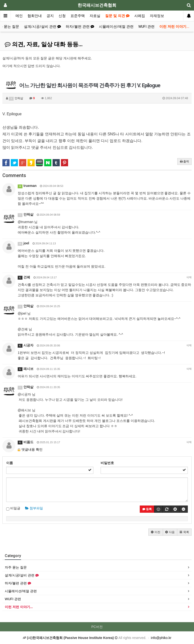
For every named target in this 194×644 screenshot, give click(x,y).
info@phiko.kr (161, 638)
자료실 (95, 16)
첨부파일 (34, 508)
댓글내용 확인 (32, 449)
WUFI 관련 (146, 27)
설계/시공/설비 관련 (42, 27)
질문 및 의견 (117, 16)
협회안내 (35, 16)
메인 (19, 16)
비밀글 (13, 508)
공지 (50, 16)
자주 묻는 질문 (16, 567)
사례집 (140, 16)
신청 (62, 16)
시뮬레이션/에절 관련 (116, 27)
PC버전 (97, 627)
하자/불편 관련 (80, 27)
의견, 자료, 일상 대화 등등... (44, 44)
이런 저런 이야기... (174, 27)
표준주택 (78, 16)
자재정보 (157, 16)
